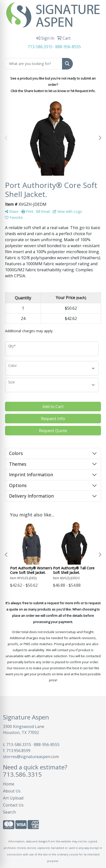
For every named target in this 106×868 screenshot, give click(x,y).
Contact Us (13, 805)
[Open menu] (96, 64)
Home (9, 784)
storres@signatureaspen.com (31, 757)
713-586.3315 (40, 47)
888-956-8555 (68, 47)
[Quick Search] (32, 64)
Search (9, 812)
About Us (12, 791)
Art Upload (13, 798)
